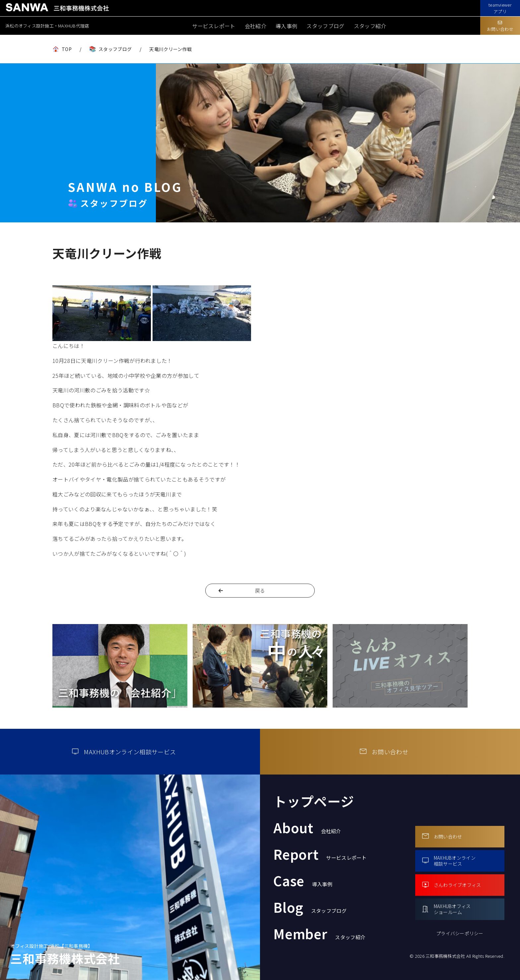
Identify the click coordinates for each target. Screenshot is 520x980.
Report (320, 854)
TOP (67, 49)
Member (319, 934)
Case (303, 881)
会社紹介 (256, 26)
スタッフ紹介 (370, 26)
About (307, 828)
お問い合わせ (500, 26)
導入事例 (286, 26)
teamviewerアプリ (500, 8)
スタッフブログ (325, 26)
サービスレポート (214, 26)
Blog (310, 907)
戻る (260, 590)
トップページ (314, 801)
